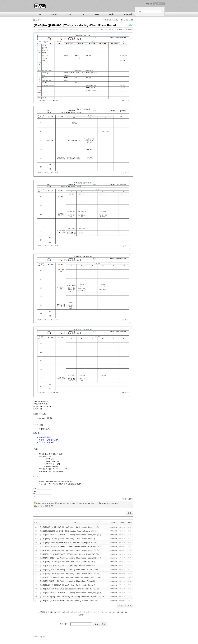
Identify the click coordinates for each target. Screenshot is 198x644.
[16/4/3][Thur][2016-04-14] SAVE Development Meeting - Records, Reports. (68, 577)
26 (94, 612)
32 (118, 612)
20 (71, 612)
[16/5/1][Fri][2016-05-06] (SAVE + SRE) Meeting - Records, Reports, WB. (67, 543)
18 (63, 612)
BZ (83, 14)
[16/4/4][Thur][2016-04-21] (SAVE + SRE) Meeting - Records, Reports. (66, 566)
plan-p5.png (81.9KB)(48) (45, 506)
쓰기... (121, 606)
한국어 (157, 4)
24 (87, 612)
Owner (55, 14)
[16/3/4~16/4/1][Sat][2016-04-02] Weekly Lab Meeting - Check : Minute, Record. (70, 597)
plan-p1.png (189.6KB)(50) (45, 503)
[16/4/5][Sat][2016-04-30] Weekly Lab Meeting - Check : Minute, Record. (67, 550)
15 (51, 612)
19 (67, 612)
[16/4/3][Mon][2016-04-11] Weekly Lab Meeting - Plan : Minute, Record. (75, 25)
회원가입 (108, 20)
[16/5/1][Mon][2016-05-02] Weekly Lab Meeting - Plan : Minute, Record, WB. (68, 546)
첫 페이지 (44, 612)
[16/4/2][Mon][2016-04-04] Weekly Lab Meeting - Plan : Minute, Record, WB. (68, 593)
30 (110, 612)
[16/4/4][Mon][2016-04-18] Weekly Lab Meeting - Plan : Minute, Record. (66, 570)
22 (78, 612)
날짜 (122, 522)
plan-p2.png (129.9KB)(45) (66, 503)
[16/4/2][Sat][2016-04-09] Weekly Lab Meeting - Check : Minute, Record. (67, 585)
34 (126, 612)
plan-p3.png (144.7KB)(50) (88, 503)
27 (98, 612)
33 (122, 612)
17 (59, 612)
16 (55, 612)
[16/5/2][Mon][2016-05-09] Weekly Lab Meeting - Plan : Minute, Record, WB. (68, 535)
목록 (129, 513)
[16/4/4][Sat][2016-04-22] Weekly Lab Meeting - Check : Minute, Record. (67, 562)
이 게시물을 (126, 499)
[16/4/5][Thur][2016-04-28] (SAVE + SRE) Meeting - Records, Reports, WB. (68, 554)
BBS (40, 14)
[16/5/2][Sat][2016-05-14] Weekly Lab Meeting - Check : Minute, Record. (67, 527)
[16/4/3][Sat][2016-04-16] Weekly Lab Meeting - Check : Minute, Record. (67, 574)
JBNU (70, 14)
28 (102, 612)
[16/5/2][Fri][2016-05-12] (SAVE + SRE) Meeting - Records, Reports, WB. (67, 531)
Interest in (128, 14)
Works (111, 14)
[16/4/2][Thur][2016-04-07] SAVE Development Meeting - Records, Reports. (68, 589)
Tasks (96, 14)
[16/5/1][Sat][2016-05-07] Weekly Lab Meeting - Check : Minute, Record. (67, 539)
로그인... (117, 20)
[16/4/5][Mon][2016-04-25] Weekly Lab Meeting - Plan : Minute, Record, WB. (68, 558)
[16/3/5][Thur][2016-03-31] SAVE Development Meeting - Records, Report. (68, 600)
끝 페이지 (83, 615)
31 (114, 612)
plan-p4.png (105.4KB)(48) (109, 503)
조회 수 (129, 522)
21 (75, 612)
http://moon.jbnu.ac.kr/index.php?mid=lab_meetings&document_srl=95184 (57, 29)
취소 (104, 624)
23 (83, 612)
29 (106, 612)
